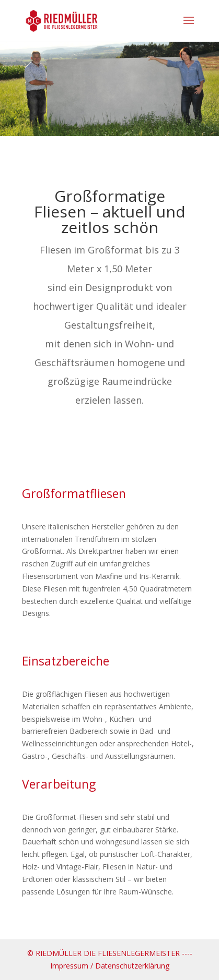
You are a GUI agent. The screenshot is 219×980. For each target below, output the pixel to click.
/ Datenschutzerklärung (130, 966)
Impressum (69, 966)
